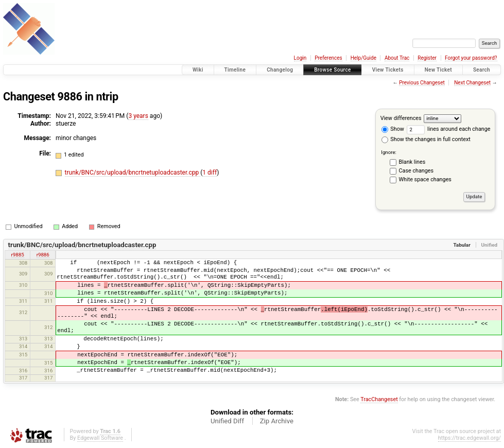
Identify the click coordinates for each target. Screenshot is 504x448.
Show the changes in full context (426, 139)
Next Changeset (472, 83)
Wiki (198, 70)
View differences (401, 118)
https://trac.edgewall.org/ (470, 438)
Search (482, 70)
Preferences (328, 58)
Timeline (235, 70)
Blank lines (412, 162)
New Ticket (438, 70)
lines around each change (449, 129)
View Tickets (388, 70)
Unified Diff (227, 421)
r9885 (18, 255)
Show (393, 129)
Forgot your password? (471, 58)
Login (300, 58)
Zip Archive (277, 421)
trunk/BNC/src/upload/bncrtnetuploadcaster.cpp (133, 173)
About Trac (397, 58)
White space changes (425, 179)
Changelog (280, 70)
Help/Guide (363, 58)
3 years (138, 116)
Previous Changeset (422, 83)
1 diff (210, 173)
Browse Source (333, 70)
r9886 (43, 255)
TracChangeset (379, 399)
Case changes (416, 171)
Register (427, 58)
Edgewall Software (100, 438)
